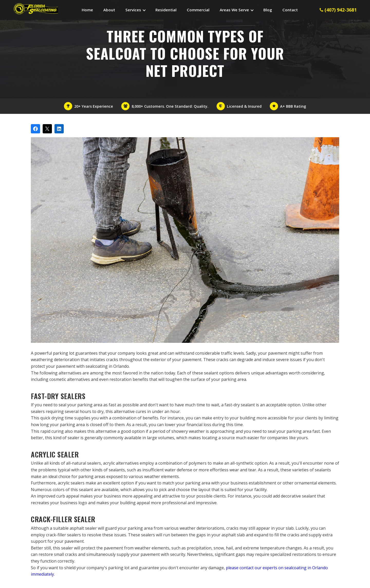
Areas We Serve (234, 10)
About (109, 10)
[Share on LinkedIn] (59, 129)
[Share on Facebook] (35, 129)
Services (133, 10)
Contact (290, 10)
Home (87, 10)
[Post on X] (47, 129)
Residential (166, 10)
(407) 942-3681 (338, 10)
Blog (268, 10)
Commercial (198, 10)
